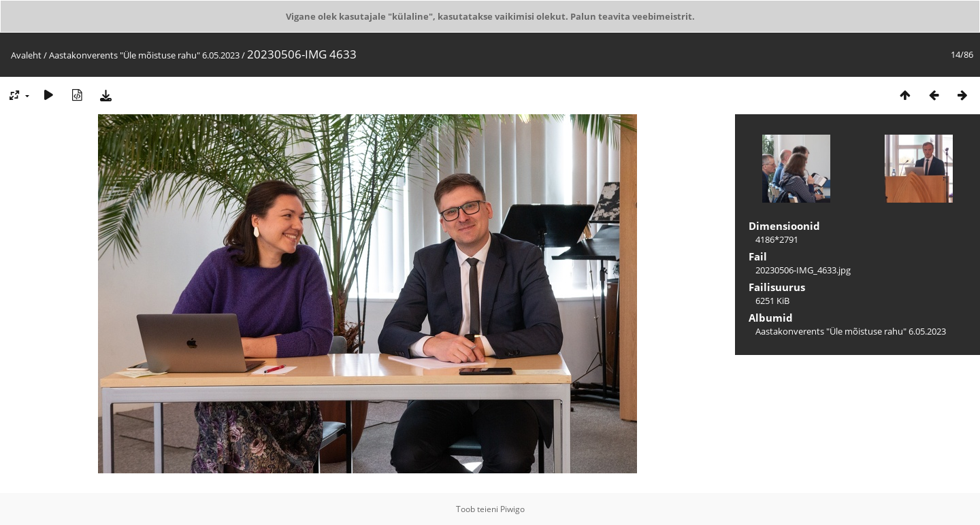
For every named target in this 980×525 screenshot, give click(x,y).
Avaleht (26, 55)
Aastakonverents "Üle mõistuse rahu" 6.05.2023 (144, 55)
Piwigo (512, 509)
